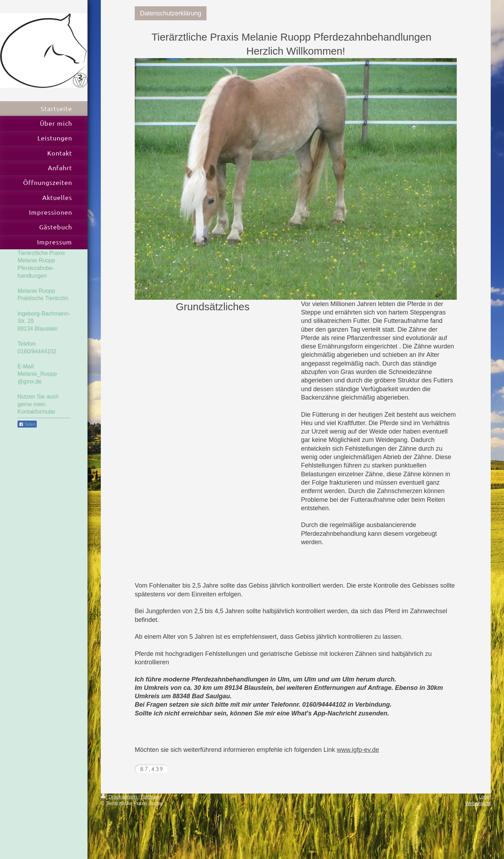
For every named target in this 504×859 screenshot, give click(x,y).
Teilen (27, 424)
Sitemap (150, 797)
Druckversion (120, 797)
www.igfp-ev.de (358, 750)
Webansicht (478, 803)
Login (485, 797)
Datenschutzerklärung (171, 13)
